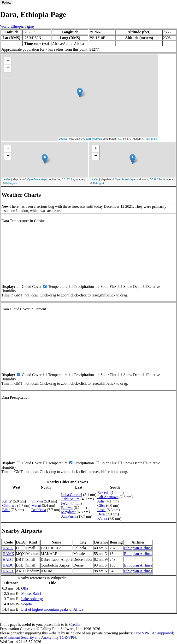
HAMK (9, 554)
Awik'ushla (70, 516)
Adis (101, 501)
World (5, 26)
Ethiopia (17, 26)
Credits (75, 624)
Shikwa (37, 501)
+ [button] (8, 61)
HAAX (8, 571)
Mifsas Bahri (31, 594)
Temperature (58, 287)
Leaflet (63, 139)
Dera (101, 514)
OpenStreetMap (93, 139)
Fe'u (64, 503)
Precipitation (84, 287)
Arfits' (7, 501)
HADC (8, 565)
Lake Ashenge (32, 599)
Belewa (67, 508)
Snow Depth (133, 287)
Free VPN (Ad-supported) (154, 633)
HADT (8, 559)
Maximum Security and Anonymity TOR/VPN (40, 637)
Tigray (30, 26)
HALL (8, 548)
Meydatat (68, 512)
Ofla (24, 588)
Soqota (26, 604)
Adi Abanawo (108, 497)
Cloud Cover (32, 287)
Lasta (102, 510)
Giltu (101, 505)
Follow (7, 3)
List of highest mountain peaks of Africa (52, 609)
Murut (36, 505)
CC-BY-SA (124, 139)
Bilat (6, 510)
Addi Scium (70, 499)
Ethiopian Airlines (138, 548)
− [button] (8, 68)
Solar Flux (109, 287)
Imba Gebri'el (72, 495)
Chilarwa (9, 505)
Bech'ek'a (39, 510)
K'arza (102, 518)
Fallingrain (151, 139)
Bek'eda (103, 493)
